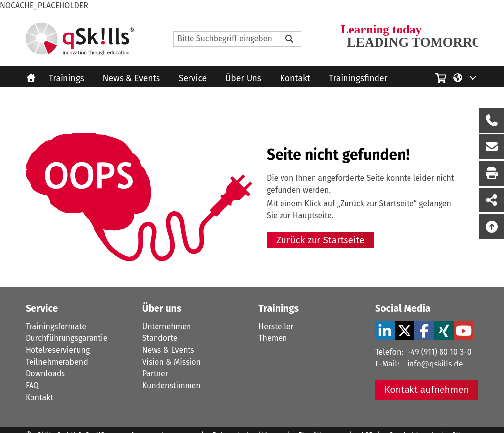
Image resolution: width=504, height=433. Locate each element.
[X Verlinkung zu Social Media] (405, 331)
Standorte (160, 338)
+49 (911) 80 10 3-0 (439, 352)
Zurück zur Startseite (320, 240)
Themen (273, 338)
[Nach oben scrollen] (492, 227)
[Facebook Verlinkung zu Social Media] (424, 331)
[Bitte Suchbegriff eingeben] (289, 39)
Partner (155, 374)
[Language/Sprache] (465, 77)
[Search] (237, 39)
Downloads (45, 374)
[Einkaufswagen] (441, 77)
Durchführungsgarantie (66, 338)
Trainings (66, 79)
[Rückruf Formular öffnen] (492, 120)
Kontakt (295, 79)
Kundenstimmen (172, 385)
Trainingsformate (56, 326)
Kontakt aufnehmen (427, 389)
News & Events (132, 79)
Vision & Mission (172, 362)
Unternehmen (167, 326)
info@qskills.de (435, 364)
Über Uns (243, 79)
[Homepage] (80, 39)
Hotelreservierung (58, 350)
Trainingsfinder (358, 79)
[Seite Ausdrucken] (492, 173)
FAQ (32, 385)
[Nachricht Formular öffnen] (492, 147)
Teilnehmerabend (57, 362)
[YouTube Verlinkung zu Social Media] (464, 331)
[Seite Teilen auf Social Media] (492, 200)
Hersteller (276, 326)
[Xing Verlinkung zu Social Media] (444, 331)
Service (193, 79)
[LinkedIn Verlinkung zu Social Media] (385, 331)
